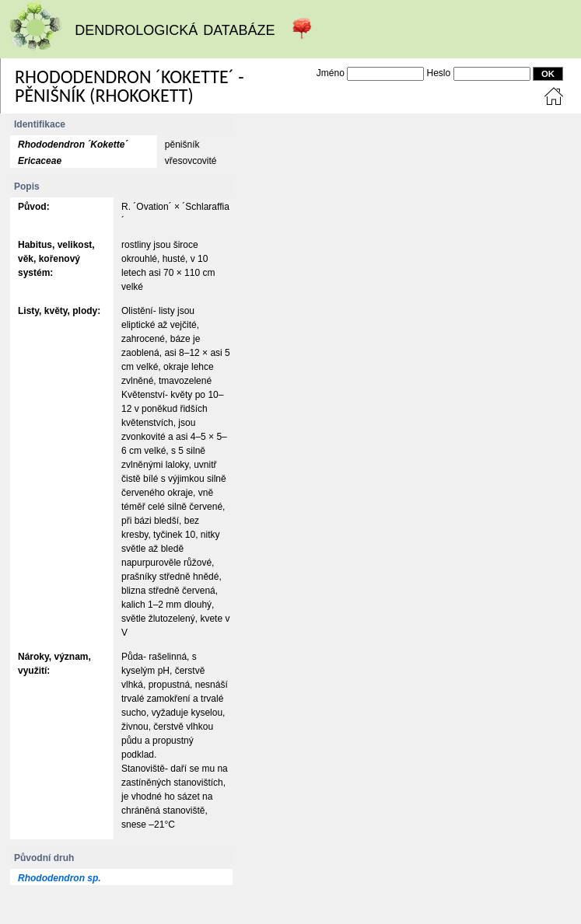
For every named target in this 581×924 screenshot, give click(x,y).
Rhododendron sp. (59, 878)
